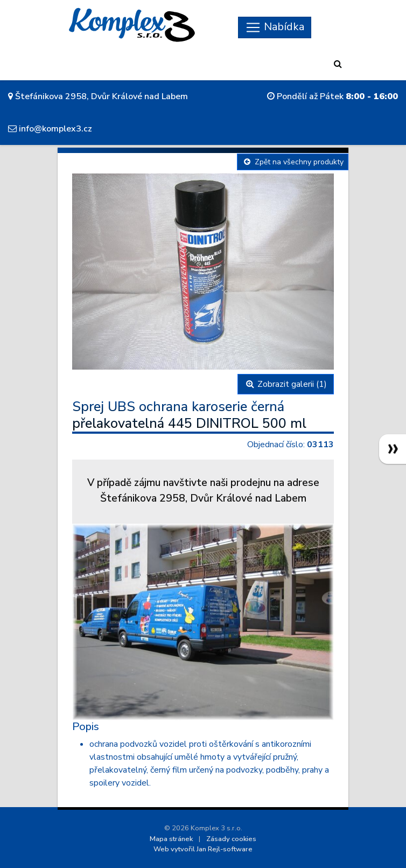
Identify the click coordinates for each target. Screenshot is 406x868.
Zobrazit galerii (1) (286, 384)
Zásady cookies (231, 839)
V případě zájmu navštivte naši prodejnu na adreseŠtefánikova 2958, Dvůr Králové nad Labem (203, 491)
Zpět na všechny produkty (293, 162)
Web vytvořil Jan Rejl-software (203, 849)
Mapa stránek (171, 839)
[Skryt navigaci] (275, 27)
